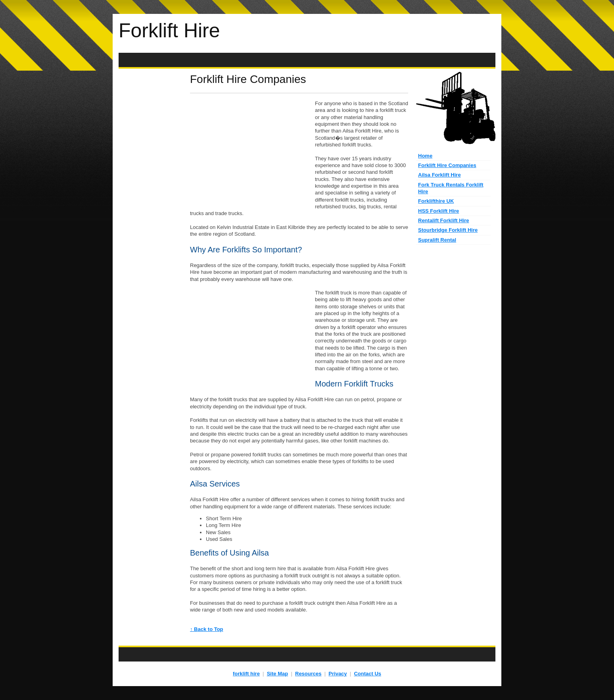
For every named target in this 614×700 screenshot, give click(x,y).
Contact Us (367, 674)
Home (425, 156)
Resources (308, 674)
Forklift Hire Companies (447, 165)
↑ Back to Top (207, 629)
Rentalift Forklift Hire (444, 220)
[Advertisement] (307, 60)
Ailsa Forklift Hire (439, 175)
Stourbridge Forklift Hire (448, 230)
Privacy (338, 674)
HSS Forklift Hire (438, 211)
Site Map (277, 674)
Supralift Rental (437, 240)
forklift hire (246, 674)
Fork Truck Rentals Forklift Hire (451, 188)
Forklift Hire (169, 31)
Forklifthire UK (436, 201)
